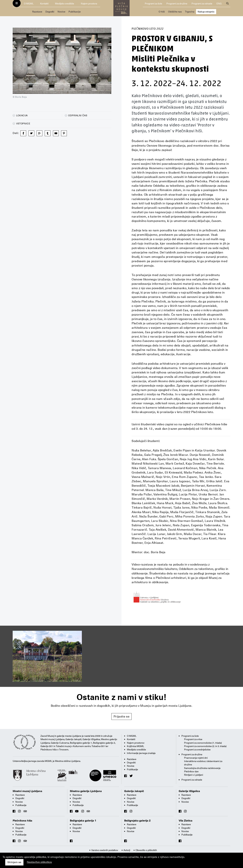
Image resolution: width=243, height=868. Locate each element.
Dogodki (50, 12)
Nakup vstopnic (206, 12)
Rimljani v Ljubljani (194, 775)
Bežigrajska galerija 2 (137, 821)
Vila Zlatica (186, 821)
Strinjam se (14, 862)
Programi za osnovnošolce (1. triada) (203, 743)
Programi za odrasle (202, 4)
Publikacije (75, 12)
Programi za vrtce (193, 739)
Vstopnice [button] (22, 124)
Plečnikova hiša (22, 821)
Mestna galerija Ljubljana (86, 791)
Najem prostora (89, 4)
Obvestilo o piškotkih (146, 850)
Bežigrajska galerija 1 (83, 821)
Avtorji (127, 850)
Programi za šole (153, 4)
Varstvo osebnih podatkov (105, 850)
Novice (61, 12)
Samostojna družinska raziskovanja (202, 768)
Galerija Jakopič (134, 791)
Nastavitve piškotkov (39, 862)
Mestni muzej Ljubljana (27, 791)
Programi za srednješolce (197, 750)
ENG (219, 4)
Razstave (37, 12)
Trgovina (190, 12)
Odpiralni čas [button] (76, 115)
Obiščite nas (175, 12)
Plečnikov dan (191, 771)
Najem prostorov (136, 743)
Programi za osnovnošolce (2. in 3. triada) (205, 746)
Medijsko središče (65, 4)
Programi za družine (177, 4)
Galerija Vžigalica (189, 791)
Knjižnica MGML (136, 746)
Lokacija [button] (20, 115)
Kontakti (44, 4)
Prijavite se (122, 716)
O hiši (162, 12)
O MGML (29, 4)
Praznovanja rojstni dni (196, 758)
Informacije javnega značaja (141, 753)
